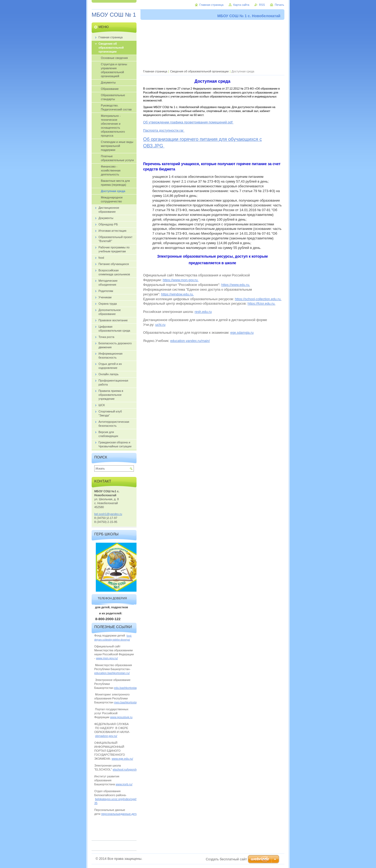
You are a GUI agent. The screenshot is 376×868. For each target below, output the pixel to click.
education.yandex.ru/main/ (190, 341)
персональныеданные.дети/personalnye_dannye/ (133, 814)
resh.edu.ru (203, 312)
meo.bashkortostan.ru (128, 702)
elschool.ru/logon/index (127, 769)
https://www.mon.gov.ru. (181, 280)
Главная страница (155, 71)
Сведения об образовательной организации (199, 71)
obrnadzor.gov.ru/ (106, 736)
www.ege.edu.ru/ (122, 759)
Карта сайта (241, 5)
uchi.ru (160, 325)
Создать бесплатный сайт (226, 859)
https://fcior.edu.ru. (262, 303)
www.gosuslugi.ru (121, 717)
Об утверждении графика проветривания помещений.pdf (188, 122)
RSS (262, 5)
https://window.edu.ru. (177, 294)
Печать (279, 5)
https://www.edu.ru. (236, 285)
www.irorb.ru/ (124, 784)
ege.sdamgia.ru (242, 333)
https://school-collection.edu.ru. (258, 299)
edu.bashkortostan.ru (128, 688)
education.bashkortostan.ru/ (112, 673)
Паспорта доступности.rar (164, 130)
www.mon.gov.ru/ (107, 658)
